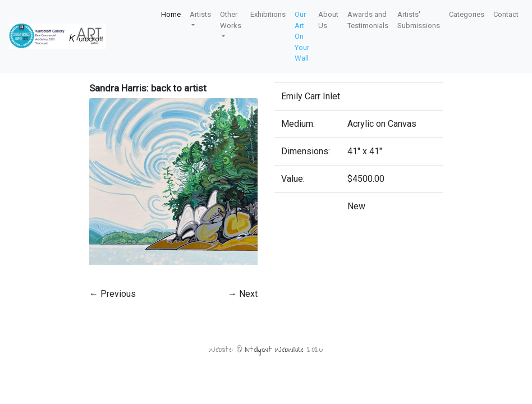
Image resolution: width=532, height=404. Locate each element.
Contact (506, 14)
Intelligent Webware (274, 350)
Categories (467, 14)
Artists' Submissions (419, 20)
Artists (200, 14)
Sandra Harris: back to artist (148, 88)
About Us (328, 20)
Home (171, 14)
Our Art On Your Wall (302, 36)
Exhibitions (268, 14)
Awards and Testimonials (368, 20)
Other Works (231, 20)
